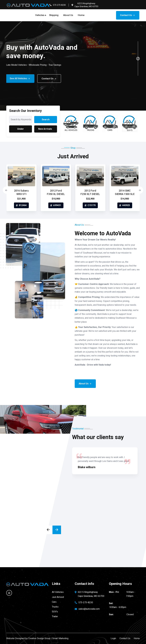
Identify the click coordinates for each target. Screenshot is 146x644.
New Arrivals (45, 129)
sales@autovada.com (89, 609)
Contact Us (128, 15)
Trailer (55, 616)
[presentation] (6, 190)
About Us (68, 15)
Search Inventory (46, 120)
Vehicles (40, 15)
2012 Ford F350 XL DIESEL (56, 192)
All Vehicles (58, 592)
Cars (54, 602)
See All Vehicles (16, 79)
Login (113, 638)
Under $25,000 (21, 130)
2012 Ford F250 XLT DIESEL (90, 192)
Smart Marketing (60, 638)
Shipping (54, 15)
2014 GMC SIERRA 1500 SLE (125, 192)
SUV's (55, 612)
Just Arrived (58, 597)
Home (81, 15)
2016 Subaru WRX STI (21, 192)
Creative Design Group (39, 638)
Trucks (55, 607)
